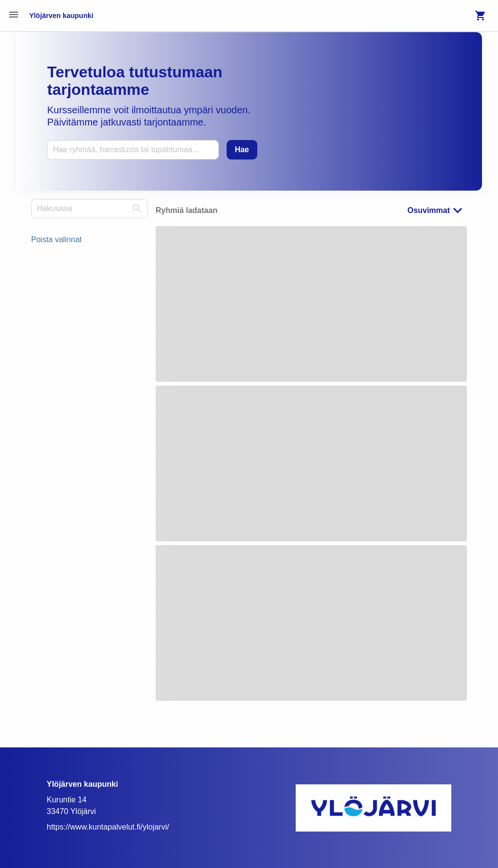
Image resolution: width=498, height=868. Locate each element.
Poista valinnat (56, 239)
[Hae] (242, 150)
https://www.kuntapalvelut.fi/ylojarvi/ (108, 827)
